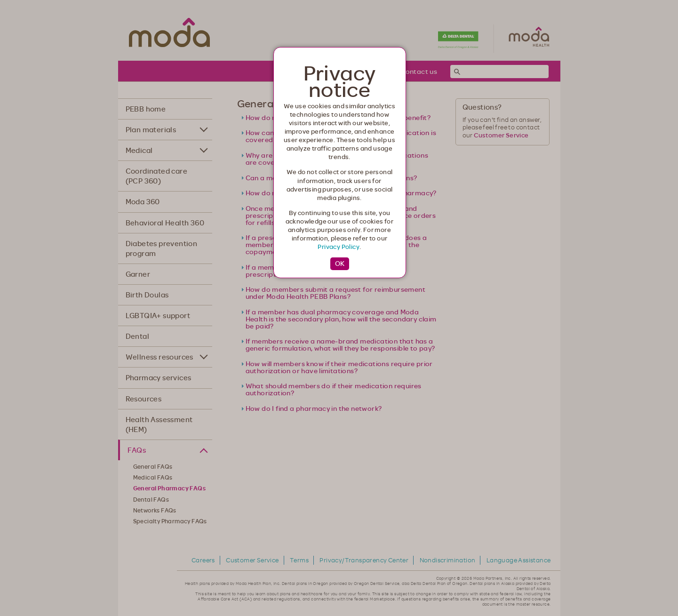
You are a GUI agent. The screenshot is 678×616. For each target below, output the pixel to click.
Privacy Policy (339, 247)
